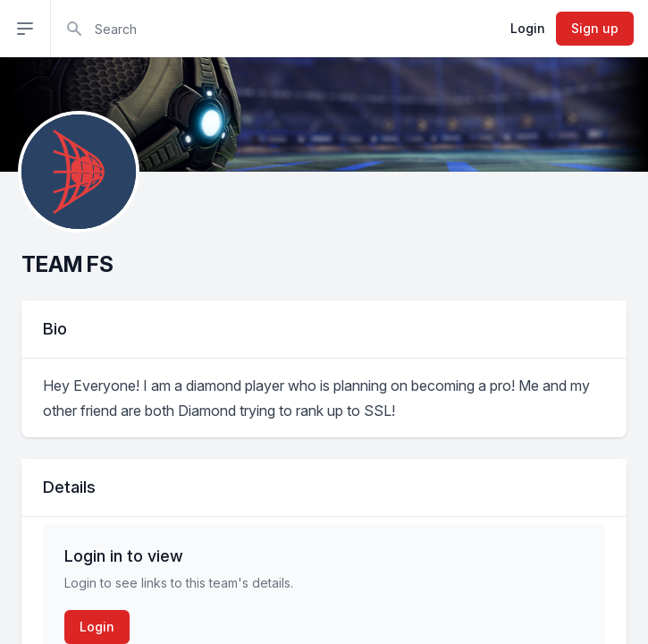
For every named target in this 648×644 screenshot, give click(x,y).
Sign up (595, 28)
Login (528, 28)
